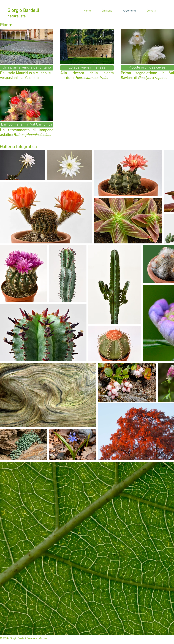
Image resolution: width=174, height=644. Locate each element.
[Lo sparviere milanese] (87, 68)
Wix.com (43, 638)
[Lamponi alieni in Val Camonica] (27, 125)
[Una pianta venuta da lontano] (27, 68)
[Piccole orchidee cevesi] (147, 68)
